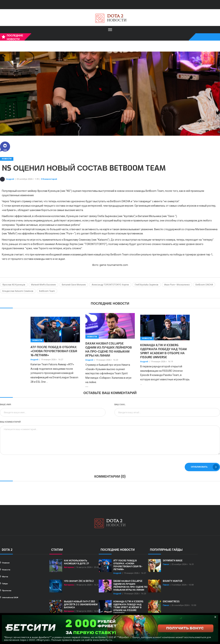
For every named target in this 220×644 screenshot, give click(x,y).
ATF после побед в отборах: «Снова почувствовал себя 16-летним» (54, 351)
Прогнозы (6, 590)
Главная (5, 563)
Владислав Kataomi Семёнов (18, 291)
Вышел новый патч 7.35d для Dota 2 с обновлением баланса (81, 605)
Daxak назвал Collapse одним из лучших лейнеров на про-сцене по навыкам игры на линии (109, 350)
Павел (166, 564)
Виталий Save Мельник (74, 285)
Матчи (4, 577)
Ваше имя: (6, 405)
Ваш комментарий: (11, 422)
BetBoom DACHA (204, 285)
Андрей (10, 179)
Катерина (69, 567)
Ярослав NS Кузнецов (14, 285)
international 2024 (9, 597)
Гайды (4, 583)
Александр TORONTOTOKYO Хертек (110, 285)
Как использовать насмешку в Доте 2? (76, 562)
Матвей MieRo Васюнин (44, 285)
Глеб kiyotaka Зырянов (147, 285)
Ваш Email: (120, 405)
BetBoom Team (47, 291)
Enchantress (171, 602)
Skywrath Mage (173, 561)
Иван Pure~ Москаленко (177, 285)
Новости (7, 159)
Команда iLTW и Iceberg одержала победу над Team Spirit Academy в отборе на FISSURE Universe (164, 351)
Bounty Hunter (173, 581)
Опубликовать (205, 467)
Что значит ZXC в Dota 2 (79, 581)
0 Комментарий (49, 179)
